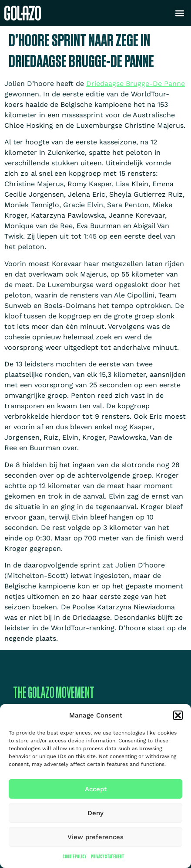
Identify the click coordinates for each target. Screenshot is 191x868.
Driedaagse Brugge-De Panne (136, 84)
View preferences (95, 837)
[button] (178, 715)
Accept (96, 789)
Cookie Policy (75, 856)
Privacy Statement (108, 856)
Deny (95, 813)
